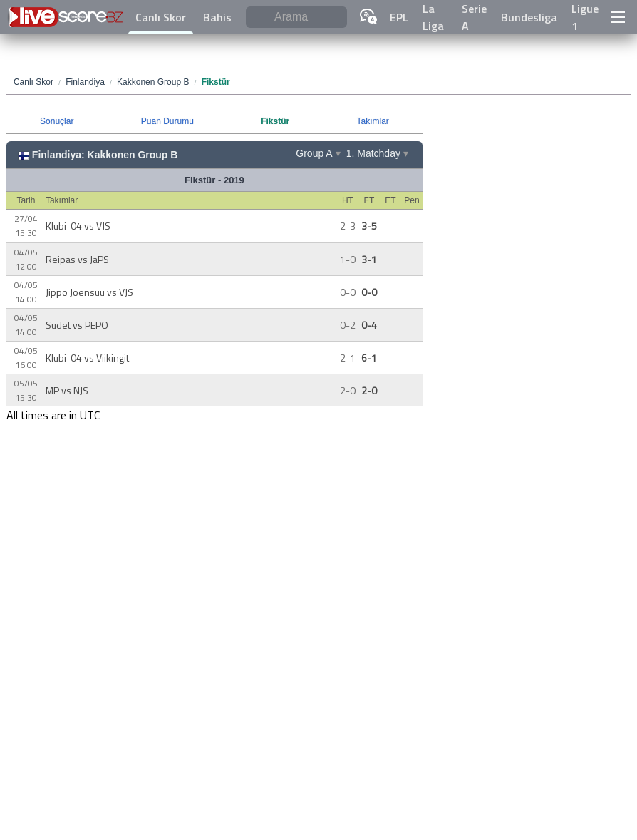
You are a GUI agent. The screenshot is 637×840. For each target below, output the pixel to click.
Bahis (217, 17)
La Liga (433, 17)
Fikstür (275, 121)
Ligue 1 (585, 17)
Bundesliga (529, 17)
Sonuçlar (57, 121)
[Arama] (296, 17)
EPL (399, 17)
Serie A (474, 17)
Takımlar (372, 121)
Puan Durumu (167, 121)
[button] (618, 17)
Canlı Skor (161, 17)
